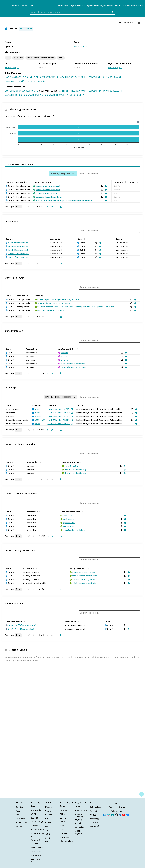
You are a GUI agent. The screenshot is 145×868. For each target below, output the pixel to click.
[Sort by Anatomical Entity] (77, 349)
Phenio (48, 822)
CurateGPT (65, 837)
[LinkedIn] (120, 815)
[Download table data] (60, 207)
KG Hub (78, 823)
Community (137, 6)
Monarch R (37, 822)
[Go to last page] (51, 207)
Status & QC (36, 826)
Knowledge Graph (73, 6)
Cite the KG (36, 844)
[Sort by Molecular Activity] (80, 462)
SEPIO (48, 838)
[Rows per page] (18, 207)
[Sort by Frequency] (125, 182)
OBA (47, 826)
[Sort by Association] (29, 182)
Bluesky (94, 826)
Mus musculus (80, 46)
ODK (62, 830)
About (60, 6)
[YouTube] (124, 815)
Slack (93, 811)
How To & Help (37, 830)
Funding (19, 826)
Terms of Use (37, 840)
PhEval (63, 814)
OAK (62, 826)
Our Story (20, 807)
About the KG (37, 848)
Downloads (36, 810)
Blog (93, 815)
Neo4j (34, 818)
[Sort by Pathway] (45, 296)
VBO (47, 830)
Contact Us (21, 819)
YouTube (95, 822)
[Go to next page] (47, 207)
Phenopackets (67, 841)
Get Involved (95, 807)
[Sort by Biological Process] (88, 568)
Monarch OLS (81, 810)
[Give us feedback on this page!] (142, 794)
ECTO (48, 842)
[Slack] (109, 815)
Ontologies (87, 6)
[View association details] (105, 186)
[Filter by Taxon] (60, 397)
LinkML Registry (79, 832)
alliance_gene (115, 68)
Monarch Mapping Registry (79, 817)
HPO (47, 819)
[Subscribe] (105, 815)
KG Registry (80, 827)
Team (18, 811)
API (33, 814)
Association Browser (36, 861)
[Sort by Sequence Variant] (24, 621)
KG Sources (36, 852)
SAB (18, 815)
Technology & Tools (103, 6)
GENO (48, 834)
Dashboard (36, 855)
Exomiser (64, 810)
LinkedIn (94, 819)
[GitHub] (117, 815)
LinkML (63, 818)
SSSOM (63, 822)
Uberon (49, 811)
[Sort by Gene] (12, 182)
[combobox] (72, 12)
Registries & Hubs (122, 6)
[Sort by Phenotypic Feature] (54, 182)
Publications (22, 822)
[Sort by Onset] (137, 182)
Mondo (49, 807)
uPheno (49, 815)
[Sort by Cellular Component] (81, 511)
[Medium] (113, 815)
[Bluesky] (128, 815)
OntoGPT (64, 833)
